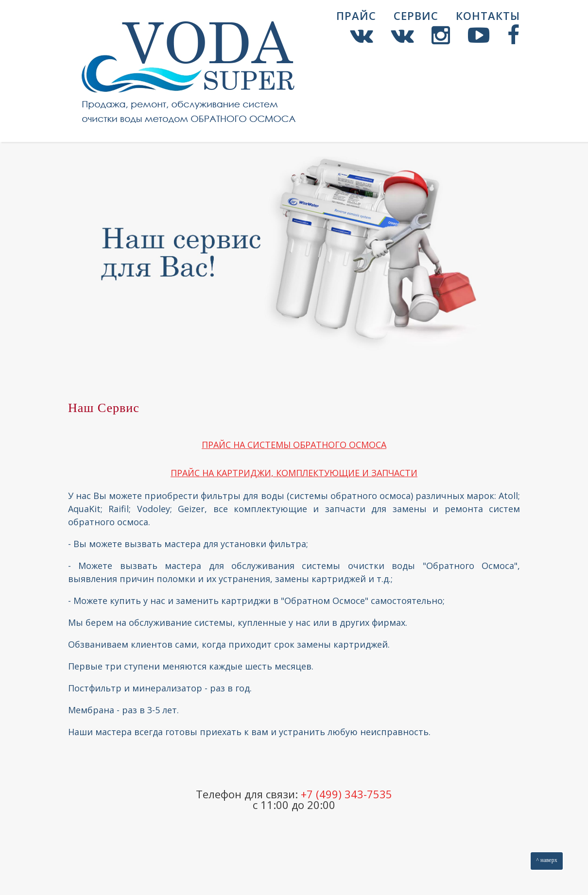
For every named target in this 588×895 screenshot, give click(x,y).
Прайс (356, 16)
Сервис (416, 16)
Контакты (488, 16)
